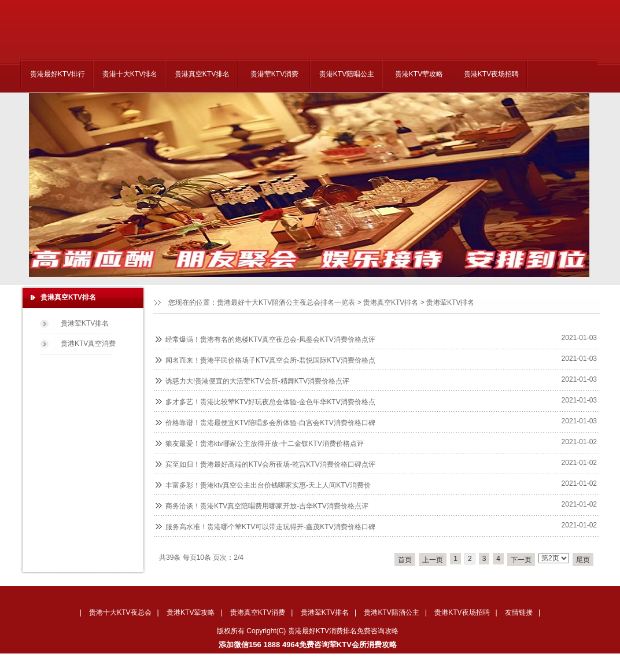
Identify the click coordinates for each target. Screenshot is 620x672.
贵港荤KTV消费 (274, 74)
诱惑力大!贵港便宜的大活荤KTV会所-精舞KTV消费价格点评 (257, 381)
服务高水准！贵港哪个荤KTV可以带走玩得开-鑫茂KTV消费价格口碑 (270, 527)
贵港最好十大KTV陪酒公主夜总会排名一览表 (286, 302)
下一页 (521, 560)
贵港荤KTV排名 (450, 302)
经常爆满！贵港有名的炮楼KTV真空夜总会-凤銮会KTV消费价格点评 (270, 339)
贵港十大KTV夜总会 (120, 612)
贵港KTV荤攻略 (419, 74)
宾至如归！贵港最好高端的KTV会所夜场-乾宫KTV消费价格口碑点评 (270, 464)
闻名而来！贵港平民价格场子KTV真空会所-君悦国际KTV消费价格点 (270, 360)
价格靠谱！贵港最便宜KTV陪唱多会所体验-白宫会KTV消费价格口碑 (270, 423)
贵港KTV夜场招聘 (491, 74)
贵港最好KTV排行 (58, 74)
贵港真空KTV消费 (258, 612)
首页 (405, 560)
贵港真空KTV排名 (202, 74)
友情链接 (519, 612)
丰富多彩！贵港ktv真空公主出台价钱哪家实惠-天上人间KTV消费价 (268, 485)
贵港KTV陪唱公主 (347, 74)
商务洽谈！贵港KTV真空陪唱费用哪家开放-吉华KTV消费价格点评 (267, 506)
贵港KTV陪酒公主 (391, 612)
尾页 (583, 560)
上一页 (433, 560)
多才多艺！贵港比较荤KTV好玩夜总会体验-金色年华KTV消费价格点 (270, 402)
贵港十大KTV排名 (130, 74)
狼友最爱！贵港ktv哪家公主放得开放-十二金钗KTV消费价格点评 (265, 444)
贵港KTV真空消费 (88, 344)
